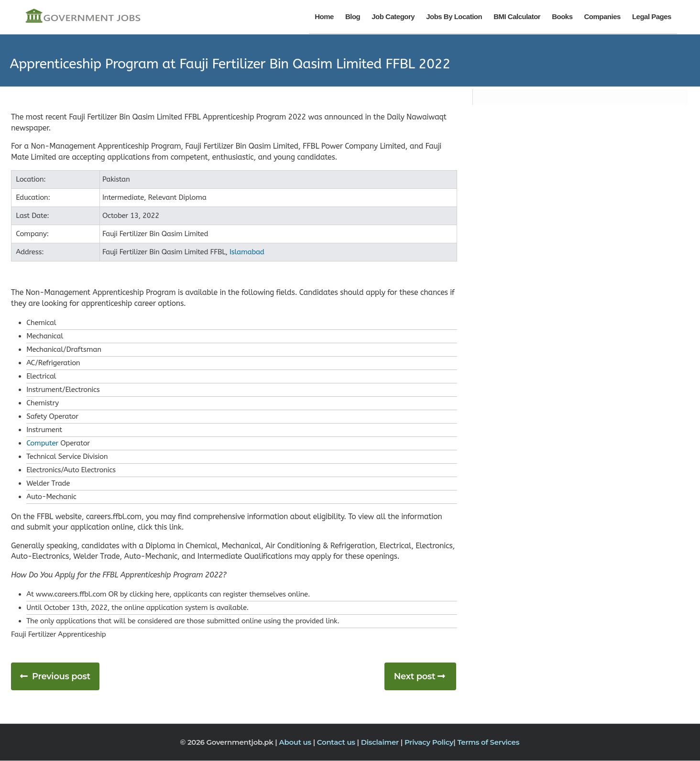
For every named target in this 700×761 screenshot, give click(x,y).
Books (562, 16)
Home (324, 16)
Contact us (337, 742)
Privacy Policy (429, 742)
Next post (415, 676)
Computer (42, 443)
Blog (353, 16)
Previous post (61, 676)
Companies (602, 16)
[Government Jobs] (83, 17)
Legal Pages (652, 16)
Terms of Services (488, 742)
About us (296, 742)
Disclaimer (381, 742)
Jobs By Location (454, 16)
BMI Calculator (517, 16)
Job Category (393, 16)
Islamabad (247, 252)
